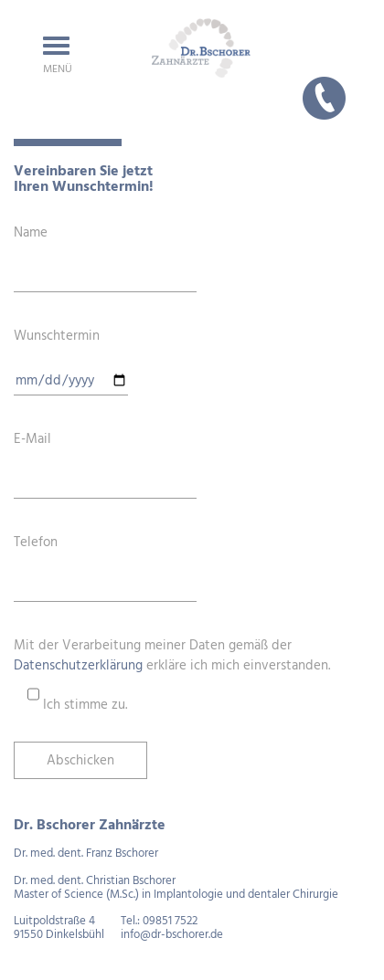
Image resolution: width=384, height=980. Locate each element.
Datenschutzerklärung (78, 666)
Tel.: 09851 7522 (159, 921)
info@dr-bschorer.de (172, 935)
